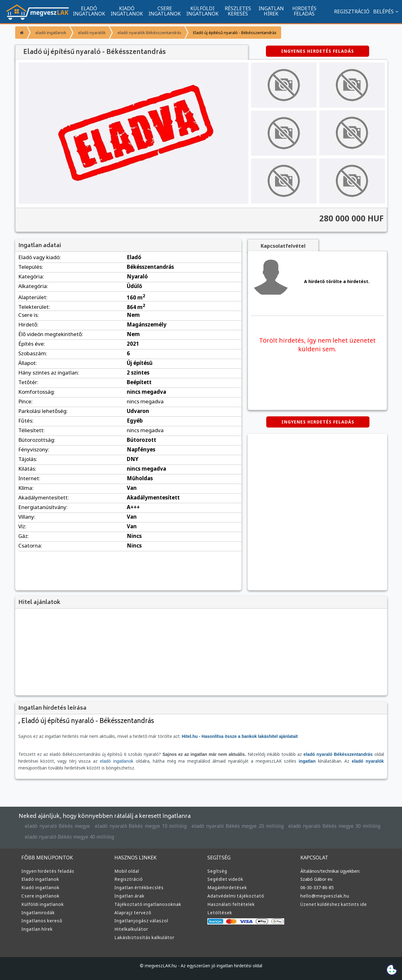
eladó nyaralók (92, 33)
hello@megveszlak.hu (325, 896)
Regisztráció (129, 879)
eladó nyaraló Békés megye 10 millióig (141, 826)
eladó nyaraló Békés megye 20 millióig (238, 826)
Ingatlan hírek (37, 929)
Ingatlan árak (129, 896)
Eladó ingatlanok (40, 879)
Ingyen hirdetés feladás (48, 871)
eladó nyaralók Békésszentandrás (149, 33)
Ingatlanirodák (38, 913)
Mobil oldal (127, 871)
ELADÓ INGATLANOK (89, 11)
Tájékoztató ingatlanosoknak (148, 904)
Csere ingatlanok (40, 896)
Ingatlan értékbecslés (139, 887)
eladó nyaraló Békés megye (57, 826)
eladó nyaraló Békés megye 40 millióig (69, 837)
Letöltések (220, 913)
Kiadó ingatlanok (40, 887)
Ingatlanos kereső (42, 921)
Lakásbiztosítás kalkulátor (144, 937)
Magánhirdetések (227, 887)
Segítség (217, 871)
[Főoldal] (21, 33)
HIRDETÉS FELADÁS (304, 11)
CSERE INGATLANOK (165, 11)
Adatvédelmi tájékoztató (236, 896)
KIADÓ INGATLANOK (127, 11)
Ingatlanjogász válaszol (141, 921)
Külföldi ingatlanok (43, 904)
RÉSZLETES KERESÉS (238, 11)
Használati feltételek (231, 904)
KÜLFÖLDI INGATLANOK (202, 11)
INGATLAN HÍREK (271, 11)
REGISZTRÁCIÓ (352, 11)
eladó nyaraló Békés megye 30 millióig (334, 826)
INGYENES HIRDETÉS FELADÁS (318, 51)
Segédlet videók (225, 879)
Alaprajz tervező (133, 913)
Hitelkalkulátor (131, 929)
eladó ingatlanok (51, 33)
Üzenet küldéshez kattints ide (334, 904)
